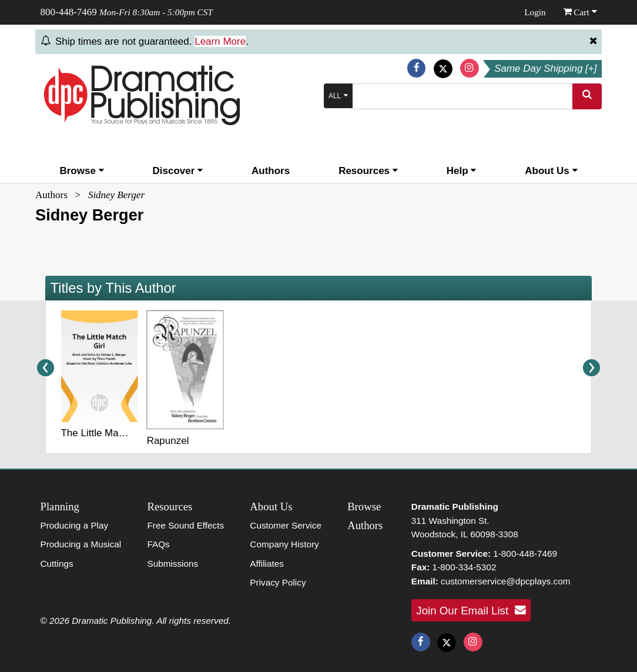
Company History (284, 544)
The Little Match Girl (105, 433)
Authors (271, 171)
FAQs (158, 544)
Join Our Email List (471, 610)
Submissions (172, 564)
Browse (81, 171)
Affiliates (267, 564)
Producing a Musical (81, 544)
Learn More (220, 41)
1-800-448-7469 (525, 554)
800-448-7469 (69, 12)
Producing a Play (75, 525)
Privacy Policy (278, 582)
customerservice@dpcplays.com (505, 581)
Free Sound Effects (185, 525)
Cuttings (57, 564)
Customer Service (286, 525)
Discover (178, 171)
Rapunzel (168, 441)
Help (462, 171)
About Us (551, 171)
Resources (368, 171)
